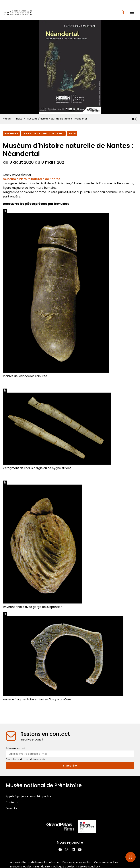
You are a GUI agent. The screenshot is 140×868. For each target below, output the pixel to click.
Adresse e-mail (15, 748)
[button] (132, 12)
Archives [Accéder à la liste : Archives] (11, 133)
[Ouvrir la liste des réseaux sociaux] (134, 119)
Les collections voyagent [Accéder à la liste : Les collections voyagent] (43, 133)
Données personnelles (77, 862)
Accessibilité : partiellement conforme (35, 862)
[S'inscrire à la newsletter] (70, 766)
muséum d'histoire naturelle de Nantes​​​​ (32, 179)
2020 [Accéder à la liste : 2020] (72, 133)
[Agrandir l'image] (5, 211)
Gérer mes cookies (106, 862)
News (19, 119)
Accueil (7, 119)
